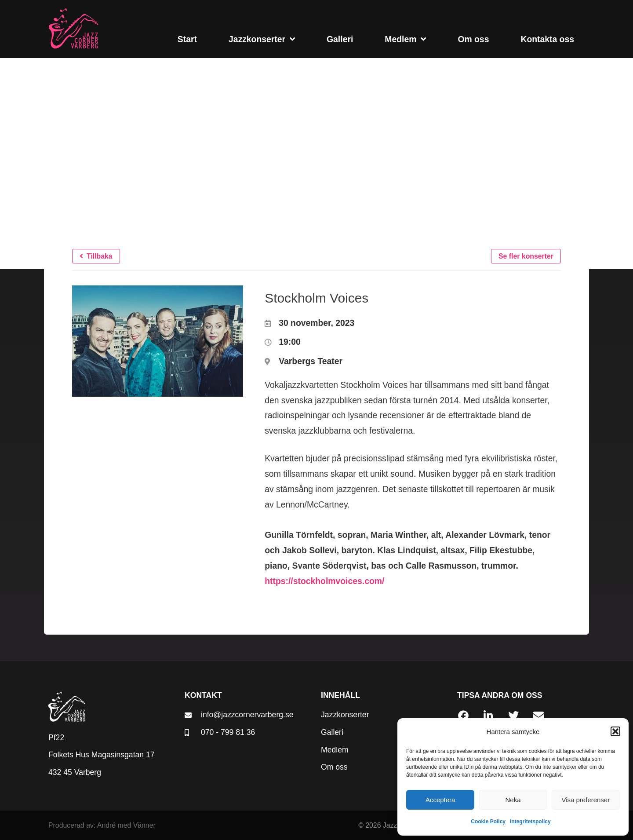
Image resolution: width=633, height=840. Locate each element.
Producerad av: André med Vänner (102, 825)
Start (187, 39)
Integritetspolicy (530, 822)
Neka (513, 800)
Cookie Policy (488, 822)
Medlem (405, 39)
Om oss (473, 39)
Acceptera (440, 800)
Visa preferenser (586, 800)
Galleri (340, 39)
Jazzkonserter (262, 39)
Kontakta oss (547, 39)
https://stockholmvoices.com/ (324, 581)
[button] (615, 731)
